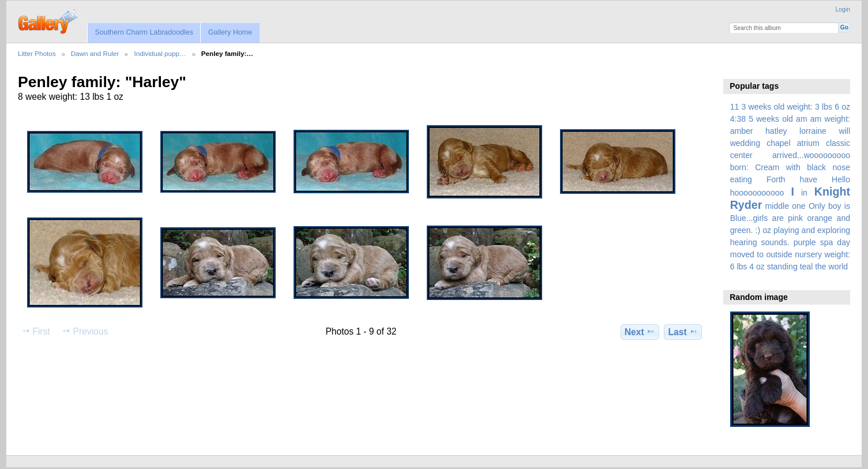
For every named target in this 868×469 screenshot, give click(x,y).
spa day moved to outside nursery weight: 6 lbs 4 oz (790, 254)
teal (807, 267)
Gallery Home (230, 32)
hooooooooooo (757, 193)
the (821, 267)
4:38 (738, 119)
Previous (85, 331)
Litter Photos (37, 53)
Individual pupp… (160, 53)
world (839, 267)
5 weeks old (771, 119)
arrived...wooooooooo (811, 155)
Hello (841, 179)
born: (739, 167)
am (802, 119)
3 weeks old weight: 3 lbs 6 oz (796, 107)
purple (805, 242)
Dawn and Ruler (95, 53)
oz (767, 230)
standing (782, 267)
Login (843, 10)
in (804, 193)
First (35, 331)
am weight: (830, 119)
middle (777, 206)
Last (683, 332)
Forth (776, 179)
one (799, 206)
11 (735, 107)
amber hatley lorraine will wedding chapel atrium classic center (790, 143)
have (809, 179)
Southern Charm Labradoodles (144, 32)
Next (640, 332)
